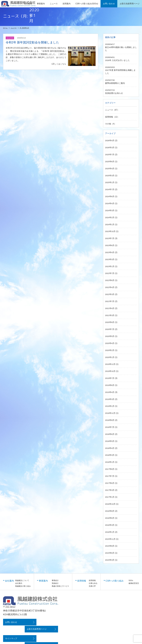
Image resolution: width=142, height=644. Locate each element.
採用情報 (109, 118)
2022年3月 (110, 295)
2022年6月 (110, 281)
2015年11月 (110, 538)
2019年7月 (110, 378)
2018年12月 (110, 413)
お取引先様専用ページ (43, 621)
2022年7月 (110, 274)
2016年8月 (110, 510)
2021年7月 (110, 302)
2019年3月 (110, 399)
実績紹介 (55, 582)
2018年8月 (110, 420)
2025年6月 (110, 162)
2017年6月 (110, 483)
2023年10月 (110, 232)
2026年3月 (110, 148)
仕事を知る (93, 582)
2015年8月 (110, 545)
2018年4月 (110, 448)
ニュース (54, 4)
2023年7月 (110, 239)
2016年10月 (110, 504)
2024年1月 (110, 225)
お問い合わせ (11, 621)
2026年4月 (110, 142)
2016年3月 (110, 524)
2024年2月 (110, 218)
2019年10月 (110, 371)
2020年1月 (110, 357)
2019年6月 (110, 385)
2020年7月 (110, 330)
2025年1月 (110, 183)
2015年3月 (110, 559)
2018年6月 (110, 434)
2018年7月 (110, 427)
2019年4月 (110, 392)
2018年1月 (110, 462)
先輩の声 (92, 585)
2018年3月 (110, 455)
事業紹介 (55, 580)
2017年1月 (110, 496)
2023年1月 (110, 267)
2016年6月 (110, 517)
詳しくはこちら (59, 64)
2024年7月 (110, 190)
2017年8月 (110, 469)
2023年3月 (110, 260)
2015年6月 (110, 552)
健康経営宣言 (134, 582)
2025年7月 (110, 155)
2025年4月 (110, 169)
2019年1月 (110, 406)
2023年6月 (110, 246)
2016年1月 (110, 531)
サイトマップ (11, 630)
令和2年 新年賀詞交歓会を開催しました (35, 42)
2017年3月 (110, 489)
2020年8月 (110, 322)
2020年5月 (110, 336)
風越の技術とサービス (60, 585)
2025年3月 (110, 176)
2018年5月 (110, 441)
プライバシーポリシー (43, 630)
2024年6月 (110, 197)
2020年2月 (110, 350)
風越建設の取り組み (23, 585)
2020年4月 (110, 343)
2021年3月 (110, 316)
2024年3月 (110, 211)
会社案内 (19, 582)
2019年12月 (110, 364)
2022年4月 (110, 288)
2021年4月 (110, 309)
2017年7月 (110, 476)
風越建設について (22, 580)
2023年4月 (110, 253)
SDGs (131, 580)
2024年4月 (110, 204)
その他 (108, 125)
